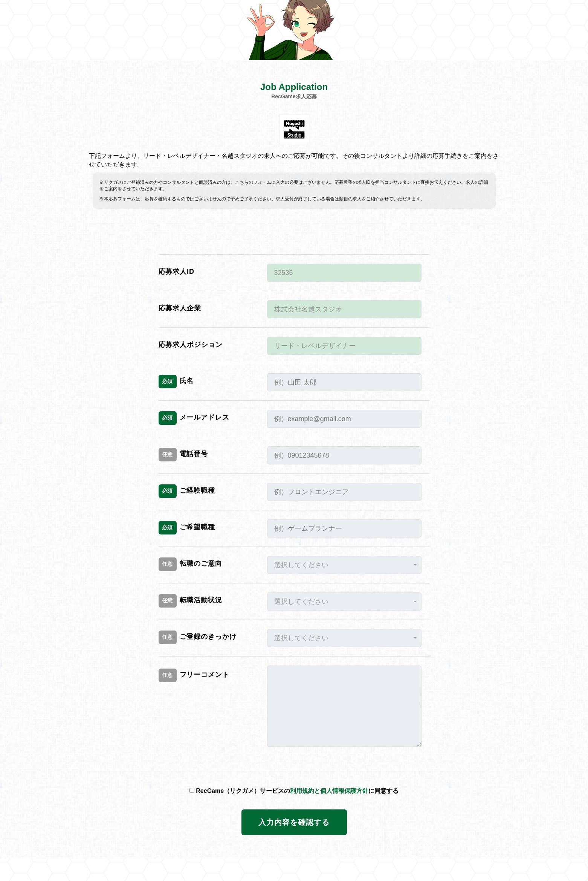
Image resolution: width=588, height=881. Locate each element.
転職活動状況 (190, 601)
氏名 (176, 382)
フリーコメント (194, 675)
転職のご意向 (190, 564)
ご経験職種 (187, 491)
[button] (344, 565)
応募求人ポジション (191, 345)
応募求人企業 (180, 308)
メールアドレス (194, 418)
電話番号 (183, 455)
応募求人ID (176, 272)
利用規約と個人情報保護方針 (329, 791)
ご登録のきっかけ (198, 637)
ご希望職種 (187, 528)
